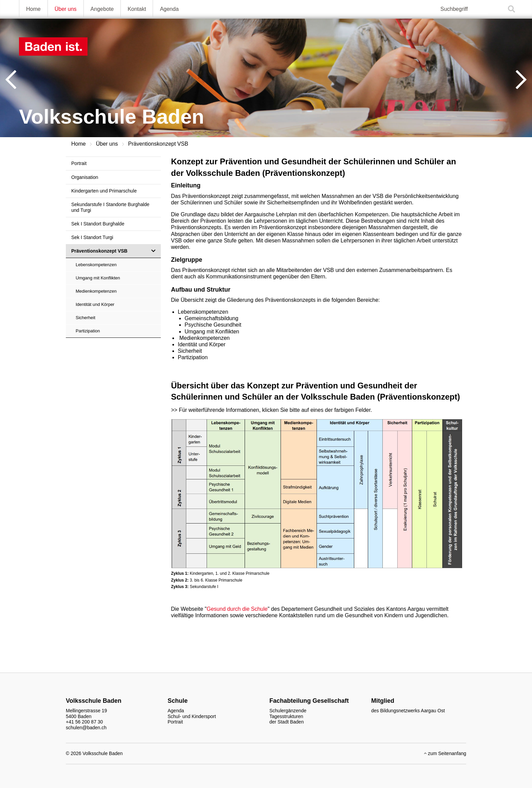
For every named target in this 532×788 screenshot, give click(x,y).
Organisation (85, 177)
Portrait (79, 163)
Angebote (102, 9)
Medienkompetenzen (96, 291)
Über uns (66, 9)
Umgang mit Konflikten (98, 278)
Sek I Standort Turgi (92, 237)
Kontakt (137, 9)
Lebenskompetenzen (96, 265)
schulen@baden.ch (86, 728)
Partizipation (88, 331)
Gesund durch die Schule (237, 609)
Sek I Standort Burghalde (98, 224)
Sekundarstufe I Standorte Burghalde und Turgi (110, 207)
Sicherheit (85, 318)
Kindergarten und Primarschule (104, 191)
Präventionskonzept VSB (158, 144)
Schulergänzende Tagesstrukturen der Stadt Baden (288, 716)
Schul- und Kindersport (192, 716)
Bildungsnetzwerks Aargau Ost (412, 711)
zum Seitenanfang (445, 753)
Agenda (169, 9)
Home (33, 9)
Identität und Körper (95, 304)
